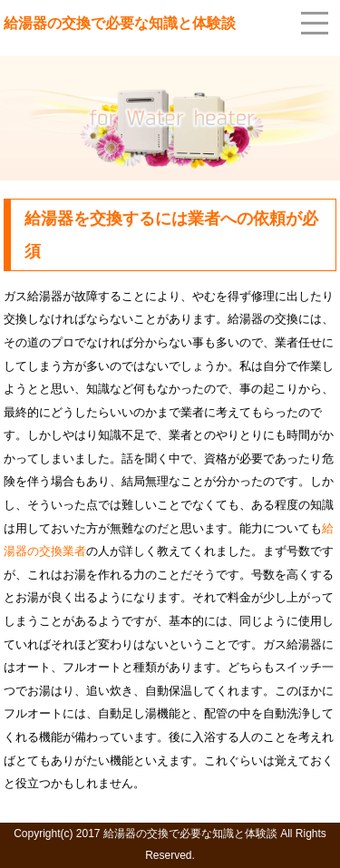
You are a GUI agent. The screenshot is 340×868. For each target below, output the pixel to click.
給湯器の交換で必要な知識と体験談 (120, 23)
